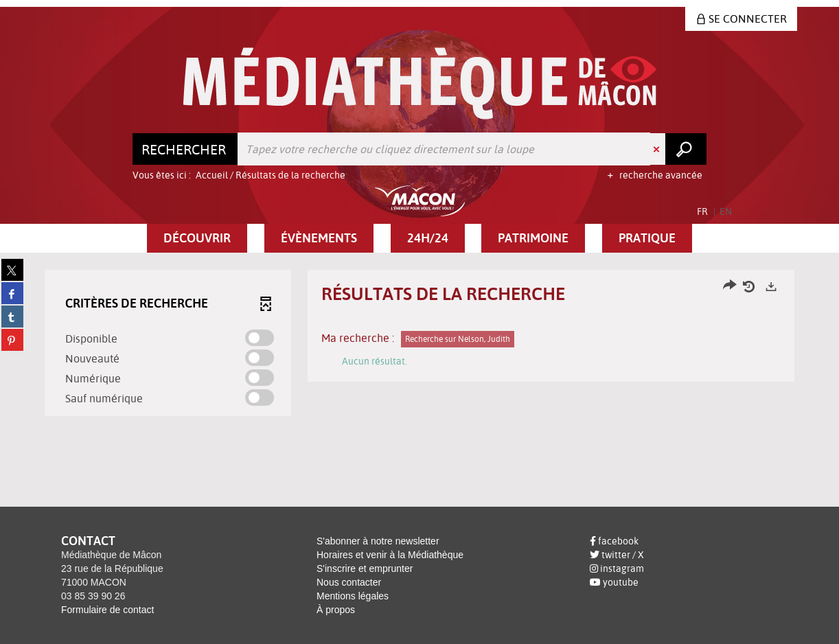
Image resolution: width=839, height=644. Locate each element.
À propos (336, 610)
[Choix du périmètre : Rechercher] (185, 149)
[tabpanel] (419, 345)
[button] (197, 238)
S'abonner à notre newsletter (378, 541)
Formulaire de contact (107, 610)
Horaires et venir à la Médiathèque (390, 555)
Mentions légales (353, 596)
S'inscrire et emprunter (365, 568)
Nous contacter (349, 582)
